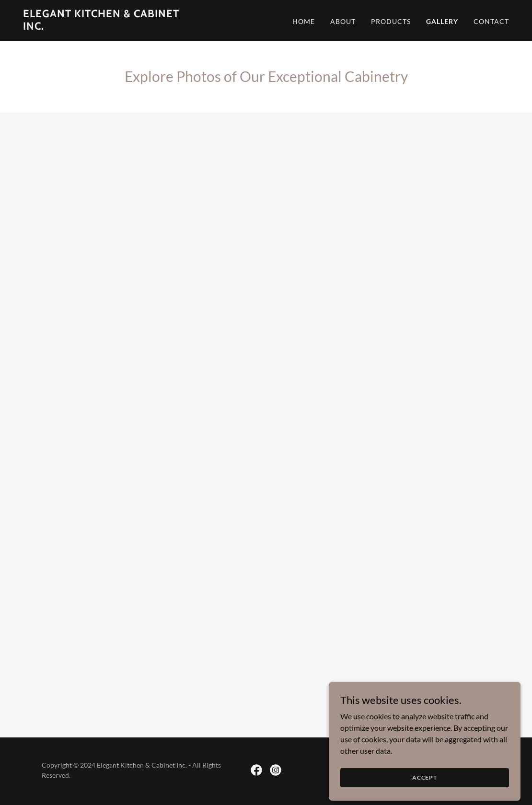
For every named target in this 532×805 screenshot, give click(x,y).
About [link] (343, 21)
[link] (108, 27)
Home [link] (304, 21)
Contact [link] (491, 21)
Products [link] (391, 21)
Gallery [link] (442, 21)
